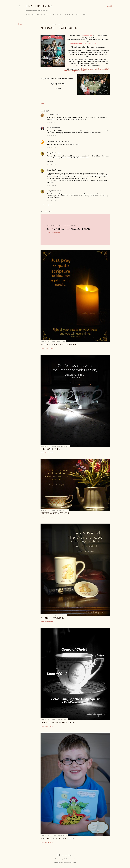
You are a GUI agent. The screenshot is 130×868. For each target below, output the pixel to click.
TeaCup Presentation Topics (67, 14)
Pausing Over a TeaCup (55, 513)
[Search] (109, 6)
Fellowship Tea (50, 449)
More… (83, 14)
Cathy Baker (51, 114)
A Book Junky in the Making (58, 838)
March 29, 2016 (51, 122)
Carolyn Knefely (52, 153)
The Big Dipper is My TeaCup (58, 722)
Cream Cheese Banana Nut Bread (69, 229)
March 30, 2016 (51, 136)
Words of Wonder (52, 618)
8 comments (49, 842)
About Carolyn (47, 14)
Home (28, 14)
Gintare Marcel (70, 859)
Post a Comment (46, 205)
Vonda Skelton (52, 128)
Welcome (36, 14)
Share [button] (20, 24)
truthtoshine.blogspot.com (56, 141)
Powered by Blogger (65, 855)
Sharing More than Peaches (59, 344)
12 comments (56, 233)
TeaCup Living (40, 6)
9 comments (49, 622)
